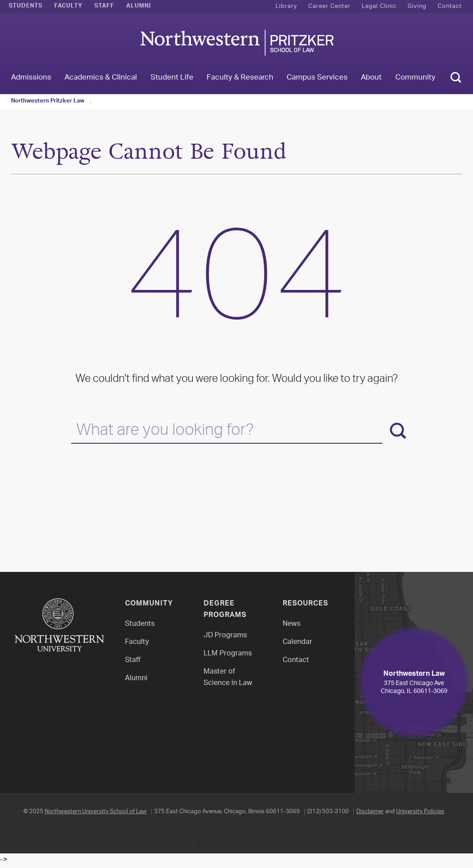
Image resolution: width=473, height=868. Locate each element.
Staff (104, 7)
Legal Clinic (379, 6)
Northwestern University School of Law (96, 812)
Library (286, 6)
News (291, 624)
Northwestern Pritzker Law (48, 102)
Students (26, 7)
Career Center (329, 6)
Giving (417, 6)
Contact (450, 6)
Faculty (68, 7)
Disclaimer (370, 812)
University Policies (420, 812)
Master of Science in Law (228, 678)
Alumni (139, 7)
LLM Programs (228, 654)
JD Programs (225, 636)
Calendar (297, 642)
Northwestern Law (237, 43)
